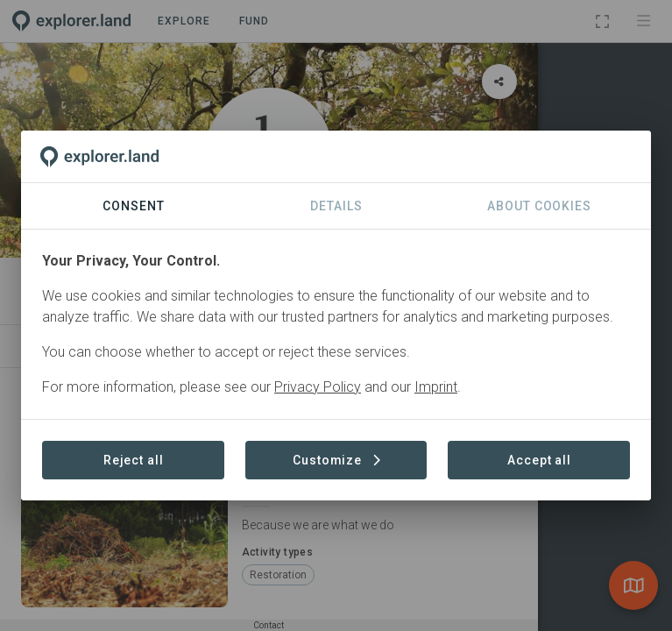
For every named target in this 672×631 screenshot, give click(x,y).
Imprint (436, 387)
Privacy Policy (318, 387)
